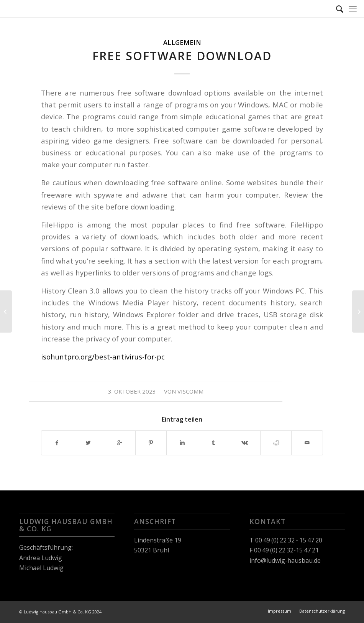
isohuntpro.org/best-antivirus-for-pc (103, 357)
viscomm (190, 391)
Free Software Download (182, 56)
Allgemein (182, 42)
